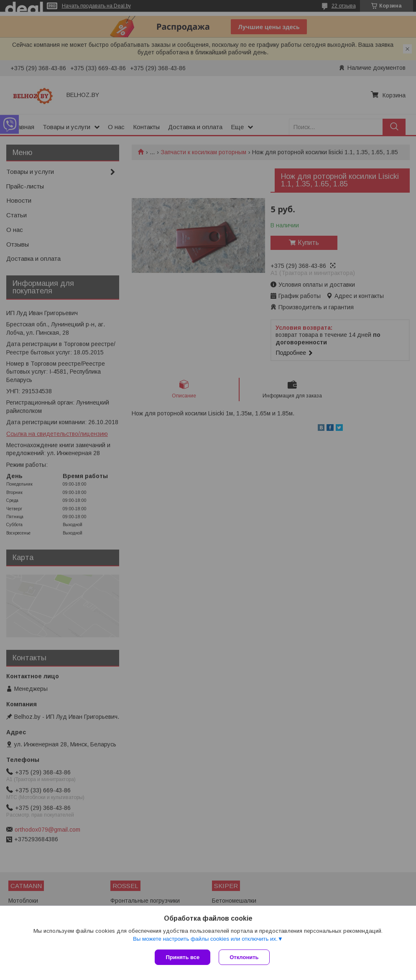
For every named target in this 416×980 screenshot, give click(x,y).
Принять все (182, 957)
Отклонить (244, 957)
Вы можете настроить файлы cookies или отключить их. (205, 939)
